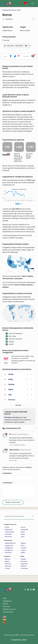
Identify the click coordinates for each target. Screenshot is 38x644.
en (5, 617)
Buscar (5, 604)
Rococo (12, 400)
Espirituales (9, 530)
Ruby (11, 379)
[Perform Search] (33, 516)
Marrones (8, 564)
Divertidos (8, 534)
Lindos (7, 527)
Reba (11, 389)
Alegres (23, 543)
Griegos (23, 559)
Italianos (24, 566)
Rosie (11, 374)
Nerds (23, 532)
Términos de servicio (27, 635)
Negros (7, 561)
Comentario (8, 483)
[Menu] (33, 4)
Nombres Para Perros (9, 10)
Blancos (8, 559)
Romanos (24, 561)
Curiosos (24, 548)
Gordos (7, 568)
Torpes (23, 550)
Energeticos (9, 550)
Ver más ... (19, 405)
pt (5, 622)
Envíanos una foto (12, 417)
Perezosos (8, 553)
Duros (23, 545)
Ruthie (11, 384)
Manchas (8, 566)
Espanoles (24, 564)
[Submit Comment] (13, 502)
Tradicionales (9, 532)
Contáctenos (8, 612)
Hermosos (8, 537)
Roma (19, 10)
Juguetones (9, 545)
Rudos (23, 534)
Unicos (23, 527)
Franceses (24, 568)
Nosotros (6, 606)
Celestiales (25, 530)
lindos (6, 360)
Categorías (7, 601)
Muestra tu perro (9, 609)
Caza (23, 537)
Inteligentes (9, 548)
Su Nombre (7, 473)
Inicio (5, 598)
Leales (23, 553)
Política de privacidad (11, 635)
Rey (10, 395)
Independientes (10, 543)
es (5, 620)
